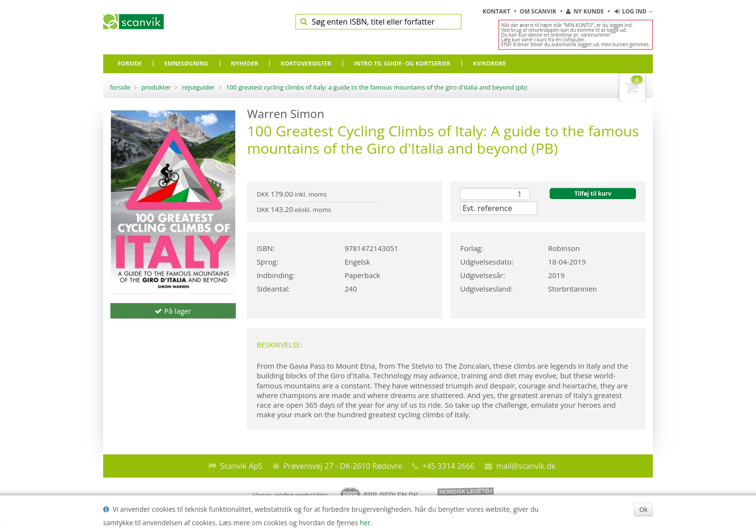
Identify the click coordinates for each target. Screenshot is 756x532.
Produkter (156, 87)
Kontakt (497, 11)
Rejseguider (198, 87)
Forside (120, 87)
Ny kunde (585, 11)
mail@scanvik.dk (526, 466)
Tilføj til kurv (593, 193)
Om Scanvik (539, 11)
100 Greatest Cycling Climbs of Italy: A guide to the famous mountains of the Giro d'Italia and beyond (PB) (377, 87)
